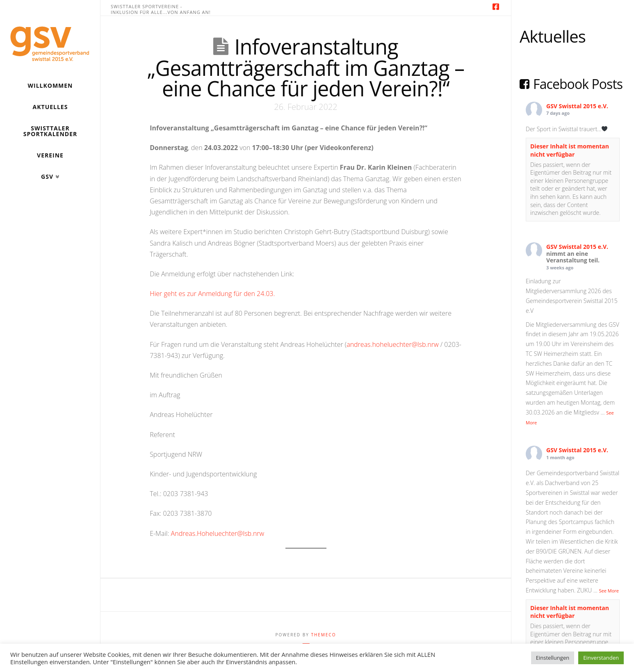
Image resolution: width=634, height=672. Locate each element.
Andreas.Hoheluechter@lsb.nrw (218, 533)
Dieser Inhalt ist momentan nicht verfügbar (570, 150)
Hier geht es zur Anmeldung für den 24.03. (212, 294)
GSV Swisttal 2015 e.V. (577, 106)
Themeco (323, 635)
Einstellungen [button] (553, 658)
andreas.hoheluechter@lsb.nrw (392, 344)
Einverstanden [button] (601, 658)
